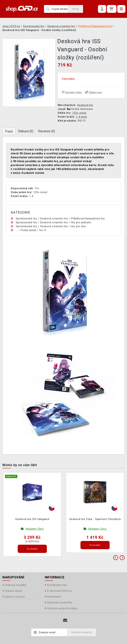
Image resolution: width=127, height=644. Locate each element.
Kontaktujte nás (56, 585)
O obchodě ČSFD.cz (58, 591)
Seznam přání (72, 92)
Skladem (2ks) (97, 529)
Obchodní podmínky (58, 603)
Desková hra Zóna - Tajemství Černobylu (95, 519)
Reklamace (53, 597)
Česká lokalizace (80, 109)
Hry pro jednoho (81, 222)
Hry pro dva (78, 226)
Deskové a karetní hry (54, 219)
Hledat (75, 9)
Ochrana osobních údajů (61, 608)
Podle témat (28, 230)
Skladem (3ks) (35, 529)
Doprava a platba (14, 585)
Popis (9, 131)
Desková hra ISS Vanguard (32, 519)
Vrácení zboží (12, 591)
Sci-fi (43, 230)
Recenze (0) (46, 131)
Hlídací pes (94, 92)
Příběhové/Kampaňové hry (88, 219)
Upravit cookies (14, 597)
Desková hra (85, 105)
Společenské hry (26, 219)
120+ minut (79, 113)
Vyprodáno (68, 79)
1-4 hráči (81, 117)
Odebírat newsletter (81, 632)
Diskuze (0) (26, 131)
